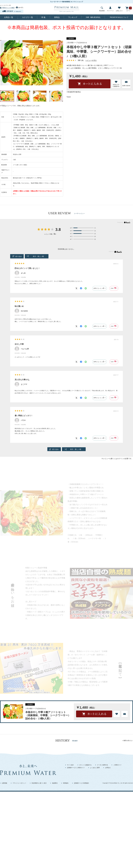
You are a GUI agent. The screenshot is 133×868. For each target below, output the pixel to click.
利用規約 (66, 783)
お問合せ (108, 768)
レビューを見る (91, 60)
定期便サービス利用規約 (81, 783)
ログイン (120, 459)
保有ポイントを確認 (8, 8)
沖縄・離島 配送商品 (93, 17)
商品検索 (102, 9)
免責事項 (55, 783)
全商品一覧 (9, 17)
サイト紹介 (70, 765)
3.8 (58, 230)
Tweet (69, 97)
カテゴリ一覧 (28, 17)
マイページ (110, 9)
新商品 (57, 17)
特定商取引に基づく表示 (39, 783)
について (119, 17)
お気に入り (119, 9)
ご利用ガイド (117, 765)
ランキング (73, 17)
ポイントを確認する (85, 765)
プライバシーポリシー (19, 783)
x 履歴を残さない (128, 741)
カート (128, 9)
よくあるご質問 (95, 768)
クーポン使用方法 (102, 765)
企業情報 (4, 783)
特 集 (44, 17)
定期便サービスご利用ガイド (76, 768)
